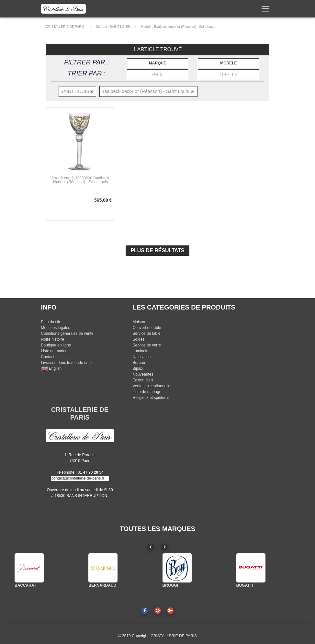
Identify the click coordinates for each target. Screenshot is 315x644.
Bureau (139, 363)
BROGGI (170, 585)
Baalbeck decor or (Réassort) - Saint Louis (185, 27)
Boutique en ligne (56, 345)
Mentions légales (56, 328)
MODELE (228, 63)
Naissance (141, 357)
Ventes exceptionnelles (152, 386)
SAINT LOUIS (120, 27)
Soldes (138, 339)
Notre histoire (53, 339)
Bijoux (138, 368)
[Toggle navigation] (265, 10)
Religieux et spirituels (151, 398)
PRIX (157, 74)
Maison (139, 322)
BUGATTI (245, 585)
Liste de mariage (56, 351)
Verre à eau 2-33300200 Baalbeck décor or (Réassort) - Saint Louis (80, 180)
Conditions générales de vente (67, 333)
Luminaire (141, 351)
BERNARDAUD (102, 585)
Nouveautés (143, 374)
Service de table (146, 333)
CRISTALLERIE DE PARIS (65, 27)
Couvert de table (147, 328)
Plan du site (51, 322)
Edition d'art (143, 380)
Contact (48, 357)
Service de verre (146, 345)
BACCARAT (25, 585)
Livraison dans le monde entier (67, 363)
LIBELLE (228, 74)
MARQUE (157, 63)
